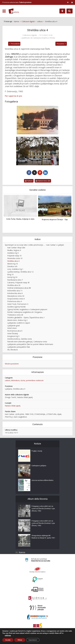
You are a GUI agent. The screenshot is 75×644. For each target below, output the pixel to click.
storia (23, 381)
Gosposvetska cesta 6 (16, 299)
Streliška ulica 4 (13, 261)
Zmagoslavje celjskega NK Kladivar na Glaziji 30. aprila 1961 (42, 539)
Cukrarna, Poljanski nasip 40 (18, 283)
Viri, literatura (12, 350)
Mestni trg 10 (13, 264)
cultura (8, 381)
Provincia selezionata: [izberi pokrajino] (17, 2)
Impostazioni (33, 640)
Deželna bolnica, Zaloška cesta (20, 339)
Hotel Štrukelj (13, 334)
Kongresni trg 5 (13, 337)
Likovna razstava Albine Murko (43, 481)
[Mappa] (62, 11)
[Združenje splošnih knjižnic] (38, 626)
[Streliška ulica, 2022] (37, 151)
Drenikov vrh (12, 267)
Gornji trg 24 (12, 277)
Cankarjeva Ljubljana (39, 466)
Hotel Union (12, 328)
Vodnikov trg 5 (13, 253)
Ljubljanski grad (13, 326)
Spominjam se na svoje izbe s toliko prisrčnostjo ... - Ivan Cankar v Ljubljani (34, 245)
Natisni (29, 181)
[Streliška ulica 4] (37, 120)
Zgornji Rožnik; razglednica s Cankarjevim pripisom (27, 310)
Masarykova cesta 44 (16, 296)
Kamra (22, 553)
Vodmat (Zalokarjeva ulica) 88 (19, 288)
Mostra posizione (12, 364)
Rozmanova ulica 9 (15, 331)
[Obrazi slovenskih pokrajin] (38, 608)
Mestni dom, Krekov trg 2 (17, 320)
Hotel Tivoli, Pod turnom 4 (18, 304)
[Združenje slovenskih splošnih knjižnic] (38, 599)
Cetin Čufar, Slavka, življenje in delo (20, 219)
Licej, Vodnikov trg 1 (15, 269)
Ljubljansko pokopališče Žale (19, 347)
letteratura (15, 381)
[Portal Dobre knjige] (37, 617)
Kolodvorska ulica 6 (15, 294)
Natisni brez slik (43, 181)
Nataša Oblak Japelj (13, 406)
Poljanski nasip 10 (14, 256)
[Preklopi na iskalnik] (70, 11)
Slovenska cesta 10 (15, 259)
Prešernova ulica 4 (15, 302)
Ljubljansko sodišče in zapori (19, 323)
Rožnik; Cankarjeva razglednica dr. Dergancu (25, 312)
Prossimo (62, 44)
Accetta (8, 640)
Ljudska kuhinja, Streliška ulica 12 (20, 272)
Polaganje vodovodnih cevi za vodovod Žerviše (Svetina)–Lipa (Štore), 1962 (43, 509)
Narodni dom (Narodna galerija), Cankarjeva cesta (27, 342)
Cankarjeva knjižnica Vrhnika (44, 38)
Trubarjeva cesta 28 (15, 315)
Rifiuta (20, 640)
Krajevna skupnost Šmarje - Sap (55, 220)
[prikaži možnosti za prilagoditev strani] (68, 2)
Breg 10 (10, 275)
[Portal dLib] (37, 590)
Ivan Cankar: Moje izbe (16, 248)
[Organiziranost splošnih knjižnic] (37, 570)
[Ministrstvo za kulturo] (38, 561)
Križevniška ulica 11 (15, 291)
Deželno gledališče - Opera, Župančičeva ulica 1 (26, 318)
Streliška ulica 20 (14, 285)
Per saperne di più (14, 96)
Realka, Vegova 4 (14, 251)
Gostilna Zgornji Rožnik (16, 307)
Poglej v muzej (37, 452)
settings (8, 635)
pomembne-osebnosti (35, 381)
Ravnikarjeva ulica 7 (15, 280)
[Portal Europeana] (38, 580)
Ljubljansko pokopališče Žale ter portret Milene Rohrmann (30, 345)
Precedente (14, 44)
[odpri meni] (4, 11)
